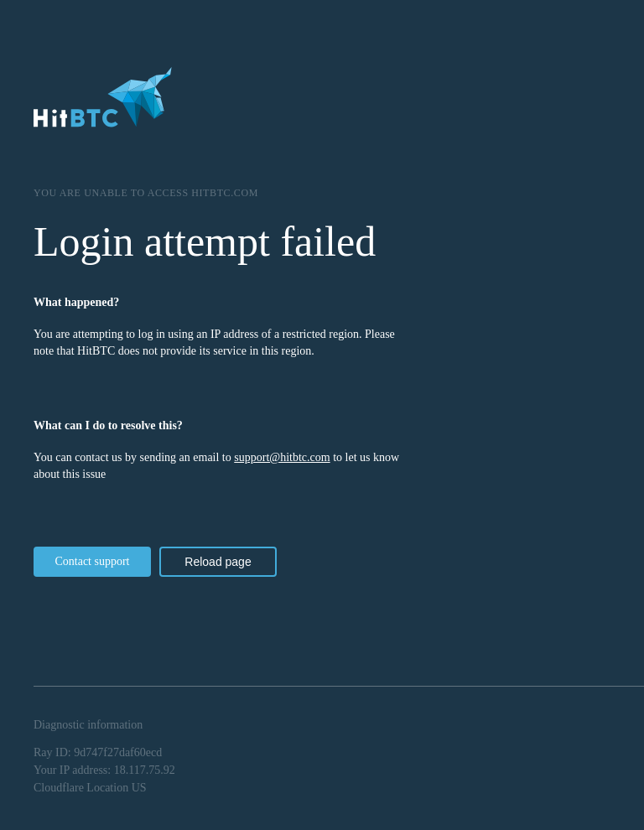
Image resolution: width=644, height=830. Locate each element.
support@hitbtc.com (282, 457)
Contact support (92, 561)
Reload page (218, 562)
